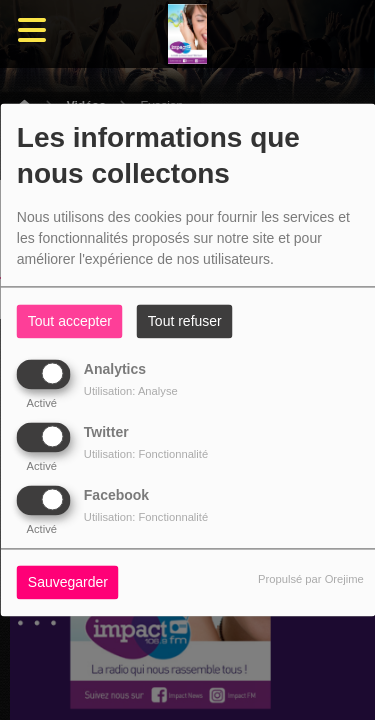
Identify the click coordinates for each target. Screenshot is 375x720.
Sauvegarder (68, 583)
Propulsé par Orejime (311, 580)
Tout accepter (70, 322)
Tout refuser (185, 322)
